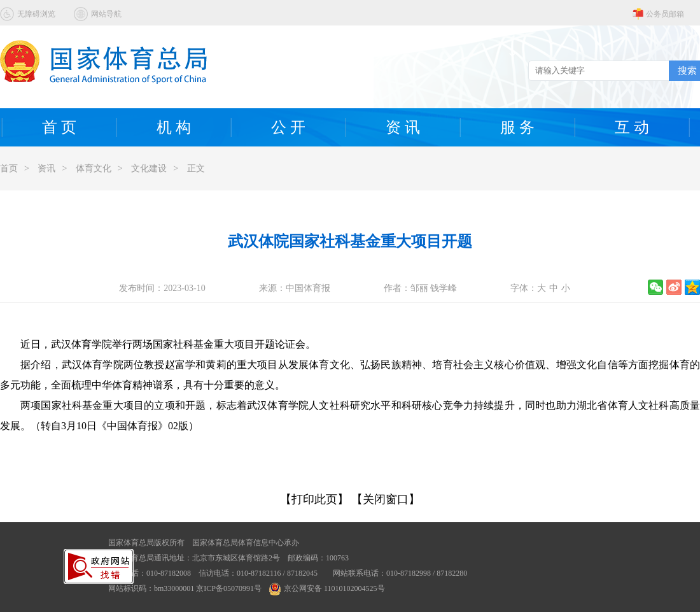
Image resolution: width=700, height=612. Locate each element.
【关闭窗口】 (386, 499)
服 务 (517, 127)
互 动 (632, 127)
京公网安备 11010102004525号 (327, 588)
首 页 (59, 127)
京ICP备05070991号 (229, 588)
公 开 (288, 127)
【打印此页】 (314, 499)
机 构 (174, 127)
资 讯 (403, 127)
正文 (196, 168)
